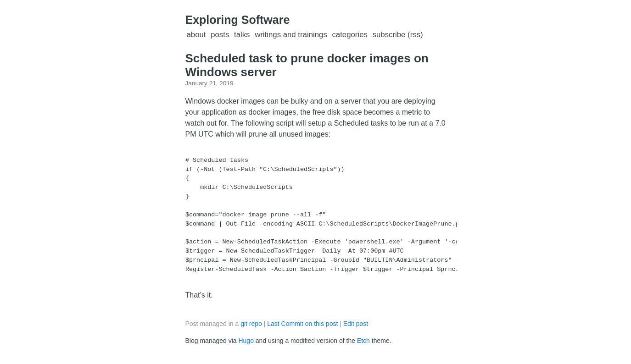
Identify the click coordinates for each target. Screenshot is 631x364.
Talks (242, 35)
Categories (349, 35)
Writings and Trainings (291, 35)
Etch (363, 341)
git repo (251, 324)
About (196, 35)
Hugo (246, 341)
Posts (220, 35)
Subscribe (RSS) (398, 35)
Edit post (356, 324)
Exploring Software (238, 20)
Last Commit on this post (303, 324)
